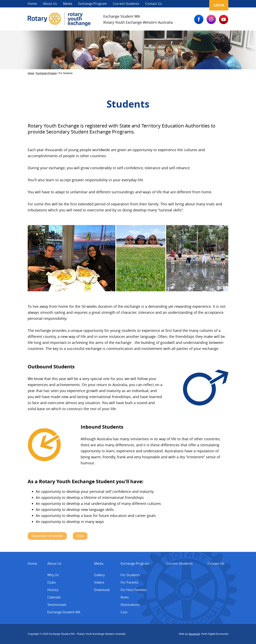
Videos (99, 582)
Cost (124, 612)
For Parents (129, 582)
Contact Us (154, 4)
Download (102, 590)
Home (32, 4)
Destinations (130, 605)
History (53, 590)
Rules (125, 597)
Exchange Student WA (64, 612)
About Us (50, 4)
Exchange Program (93, 4)
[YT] (224, 23)
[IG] (211, 23)
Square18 (194, 634)
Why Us (53, 575)
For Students (130, 575)
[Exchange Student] (59, 25)
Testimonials (57, 605)
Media (68, 4)
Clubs (52, 582)
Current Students (126, 4)
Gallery (99, 575)
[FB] (199, 23)
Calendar (54, 597)
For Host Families (134, 590)
